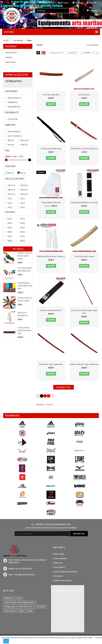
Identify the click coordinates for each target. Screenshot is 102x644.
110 (10, 219)
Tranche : (8, 156)
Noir (23, 173)
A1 (23, 199)
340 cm (24, 194)
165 (22, 232)
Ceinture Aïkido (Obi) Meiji (51, 203)
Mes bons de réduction (63, 581)
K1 (31, 607)
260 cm (24, 185)
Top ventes (18, 249)
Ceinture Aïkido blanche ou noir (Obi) (84, 203)
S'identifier (92, 3)
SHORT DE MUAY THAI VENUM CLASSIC (19, 602)
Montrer (88, 53)
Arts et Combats (15, 136)
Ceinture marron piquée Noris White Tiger (24, 330)
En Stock (13, 119)
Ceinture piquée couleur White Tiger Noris (25, 286)
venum (19, 598)
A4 (10, 207)
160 (10, 232)
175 (22, 236)
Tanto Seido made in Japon (84, 256)
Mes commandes (61, 559)
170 (10, 236)
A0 (10, 199)
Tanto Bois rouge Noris (51, 95)
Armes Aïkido (11, 62)
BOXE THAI (23, 607)
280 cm (11, 190)
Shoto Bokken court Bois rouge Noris (84, 149)
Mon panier (63, 3)
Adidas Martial (14, 131)
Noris (11, 145)
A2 (10, 203)
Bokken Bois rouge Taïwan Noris (51, 364)
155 (22, 227)
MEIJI (11, 140)
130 (10, 223)
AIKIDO (21, 611)
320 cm (11, 194)
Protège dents (10, 607)
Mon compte (28, 3)
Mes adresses (60, 567)
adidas (30, 611)
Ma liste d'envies (46, 3)
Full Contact (40, 607)
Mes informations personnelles (66, 572)
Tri (61, 53)
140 (22, 223)
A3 (23, 203)
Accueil (6, 40)
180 (10, 241)
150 (10, 227)
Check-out (78, 3)
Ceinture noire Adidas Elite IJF (51, 310)
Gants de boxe (10, 611)
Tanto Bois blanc (84, 95)
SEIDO (24, 145)
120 (22, 219)
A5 (23, 207)
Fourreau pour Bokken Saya (51, 149)
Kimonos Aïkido (12, 53)
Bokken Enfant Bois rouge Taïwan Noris (84, 364)
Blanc (11, 173)
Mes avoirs (59, 563)
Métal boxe (9, 598)
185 (22, 241)
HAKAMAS (9, 57)
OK (6, 641)
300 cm (24, 190)
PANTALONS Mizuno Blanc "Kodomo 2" (51, 256)
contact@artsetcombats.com (24, 575)
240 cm (11, 185)
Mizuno (24, 140)
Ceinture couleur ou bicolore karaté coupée (25, 256)
